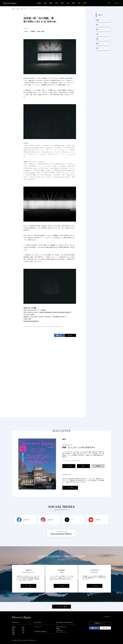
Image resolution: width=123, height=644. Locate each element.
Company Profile (40, 632)
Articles (15, 622)
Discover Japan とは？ (61, 627)
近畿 (62, 3)
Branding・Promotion (64, 622)
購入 (83, 466)
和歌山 (98, 20)
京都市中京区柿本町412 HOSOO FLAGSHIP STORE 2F (55, 312)
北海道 (39, 3)
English (118, 3)
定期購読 (98, 466)
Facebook (26, 520)
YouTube (98, 520)
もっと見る (69, 466)
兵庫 (97, 29)
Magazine (38, 622)
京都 (97, 39)
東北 (45, 3)
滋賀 (97, 44)
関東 (51, 3)
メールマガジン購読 (61, 607)
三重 (97, 48)
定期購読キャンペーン (100, 623)
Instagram (50, 520)
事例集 (58, 629)
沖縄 (85, 3)
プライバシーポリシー (62, 632)
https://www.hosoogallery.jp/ (31, 321)
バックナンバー (38, 627)
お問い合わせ (60, 630)
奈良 (97, 25)
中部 (56, 3)
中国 (68, 3)
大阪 (97, 34)
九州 (79, 3)
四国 (73, 3)
